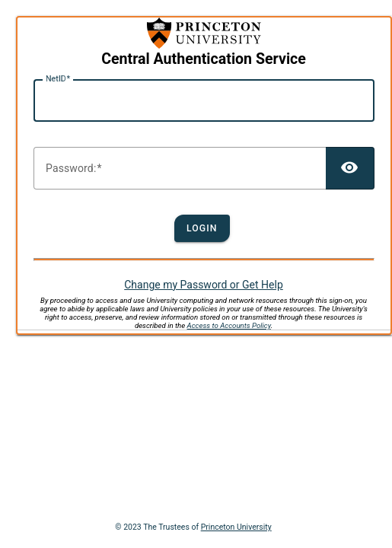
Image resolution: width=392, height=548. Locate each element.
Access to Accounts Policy (229, 325)
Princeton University (236, 527)
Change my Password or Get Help (204, 285)
